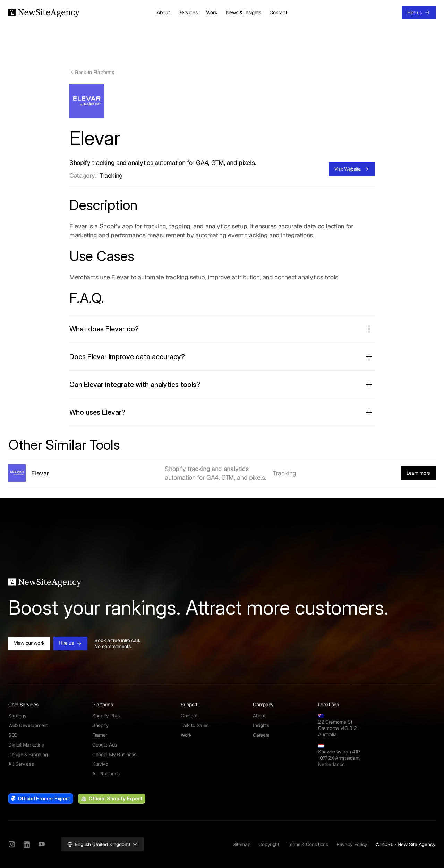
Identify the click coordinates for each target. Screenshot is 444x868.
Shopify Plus (106, 716)
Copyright (269, 844)
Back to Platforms (94, 72)
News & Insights (244, 12)
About (163, 12)
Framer (100, 735)
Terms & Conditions (308, 844)
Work (212, 12)
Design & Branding (28, 755)
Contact (278, 12)
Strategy (18, 716)
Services (188, 12)
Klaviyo (100, 764)
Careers (261, 735)
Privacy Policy (352, 844)
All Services (21, 764)
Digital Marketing (26, 745)
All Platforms (106, 774)
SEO (13, 735)
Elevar (40, 473)
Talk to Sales (195, 725)
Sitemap (241, 844)
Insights (261, 725)
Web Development (28, 725)
